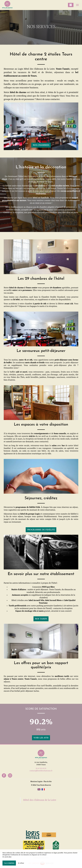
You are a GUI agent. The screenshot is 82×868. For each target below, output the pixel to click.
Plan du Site (48, 781)
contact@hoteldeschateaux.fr (41, 771)
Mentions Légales (36, 781)
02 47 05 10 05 (41, 768)
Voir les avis (41, 737)
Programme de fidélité (41, 529)
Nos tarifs (41, 619)
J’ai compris (9, 863)
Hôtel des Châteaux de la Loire (40, 800)
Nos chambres (41, 145)
